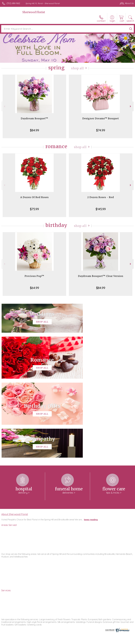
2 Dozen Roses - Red (101, 197)
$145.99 (101, 209)
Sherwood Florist (34, 12)
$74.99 (101, 130)
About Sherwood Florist (15, 435)
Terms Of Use (73, 641)
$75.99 (34, 209)
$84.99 (34, 130)
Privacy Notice (89, 641)
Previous (4, 106)
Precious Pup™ (34, 276)
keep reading (91, 441)
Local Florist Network (108, 641)
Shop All (78, 68)
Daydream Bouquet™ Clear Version (101, 276)
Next (131, 106)
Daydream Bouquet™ (34, 118)
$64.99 (34, 288)
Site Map (124, 641)
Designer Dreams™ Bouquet (101, 118)
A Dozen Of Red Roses (34, 197)
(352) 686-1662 (13, 3)
